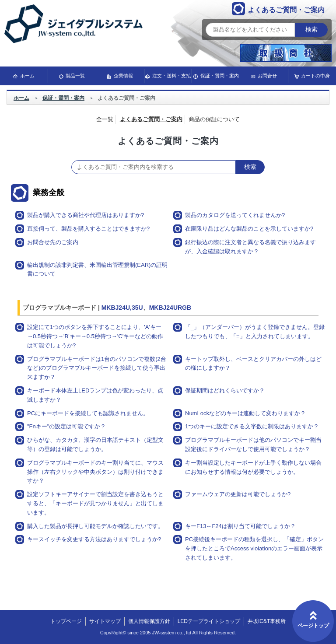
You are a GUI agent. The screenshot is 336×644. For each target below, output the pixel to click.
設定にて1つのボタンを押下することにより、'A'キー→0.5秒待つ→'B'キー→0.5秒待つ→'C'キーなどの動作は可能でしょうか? (95, 336)
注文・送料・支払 (171, 76)
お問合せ (267, 76)
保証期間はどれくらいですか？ (225, 390)
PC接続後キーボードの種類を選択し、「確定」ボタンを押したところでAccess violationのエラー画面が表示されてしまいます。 (254, 548)
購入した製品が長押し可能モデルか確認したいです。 (95, 526)
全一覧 (105, 119)
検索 (311, 30)
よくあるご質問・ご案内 (151, 119)
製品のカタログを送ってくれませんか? (235, 215)
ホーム (27, 76)
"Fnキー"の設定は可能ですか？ (66, 426)
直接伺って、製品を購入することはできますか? (88, 229)
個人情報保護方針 (149, 621)
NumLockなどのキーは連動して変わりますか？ (245, 413)
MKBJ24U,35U (122, 308)
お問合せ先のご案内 (53, 242)
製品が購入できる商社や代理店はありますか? (86, 215)
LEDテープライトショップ (209, 621)
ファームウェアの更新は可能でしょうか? (238, 494)
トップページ (66, 621)
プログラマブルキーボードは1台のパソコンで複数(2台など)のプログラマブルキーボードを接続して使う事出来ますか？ (97, 368)
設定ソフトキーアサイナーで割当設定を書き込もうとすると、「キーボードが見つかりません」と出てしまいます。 (95, 503)
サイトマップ (105, 621)
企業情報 (123, 76)
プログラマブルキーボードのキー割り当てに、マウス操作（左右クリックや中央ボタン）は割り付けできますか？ (95, 472)
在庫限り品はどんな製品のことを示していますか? (249, 229)
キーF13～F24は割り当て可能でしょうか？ (240, 526)
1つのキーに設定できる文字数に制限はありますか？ (252, 426)
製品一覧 (75, 76)
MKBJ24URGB (170, 308)
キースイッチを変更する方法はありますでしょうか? (94, 539)
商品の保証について (214, 119)
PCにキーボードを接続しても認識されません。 (88, 413)
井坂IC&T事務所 (267, 621)
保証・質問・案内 (220, 76)
